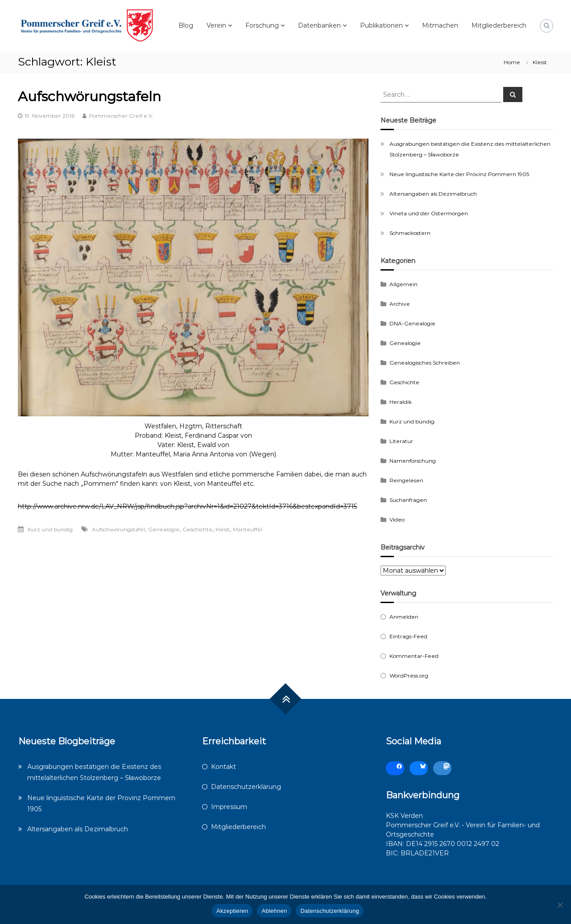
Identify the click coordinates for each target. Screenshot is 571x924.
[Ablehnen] (560, 905)
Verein (216, 25)
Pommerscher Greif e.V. (121, 116)
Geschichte (197, 529)
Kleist (223, 529)
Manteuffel (248, 529)
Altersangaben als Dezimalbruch (433, 194)
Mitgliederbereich (499, 25)
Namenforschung (413, 461)
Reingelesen (406, 480)
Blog (186, 25)
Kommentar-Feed (414, 656)
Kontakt (223, 767)
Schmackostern (410, 233)
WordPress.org (409, 676)
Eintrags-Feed (408, 636)
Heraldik (401, 402)
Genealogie (164, 529)
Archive (400, 304)
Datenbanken (319, 25)
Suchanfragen (408, 500)
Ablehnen (274, 911)
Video (397, 519)
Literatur (401, 441)
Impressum (229, 807)
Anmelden (404, 617)
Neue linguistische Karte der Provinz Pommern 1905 (459, 174)
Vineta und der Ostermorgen (429, 213)
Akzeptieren (232, 911)
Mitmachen (440, 25)
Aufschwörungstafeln (89, 97)
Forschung (262, 25)
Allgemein (403, 284)
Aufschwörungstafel (118, 529)
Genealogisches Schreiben (425, 363)
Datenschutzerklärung (246, 787)
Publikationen (381, 25)
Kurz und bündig (50, 529)
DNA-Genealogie (412, 323)
